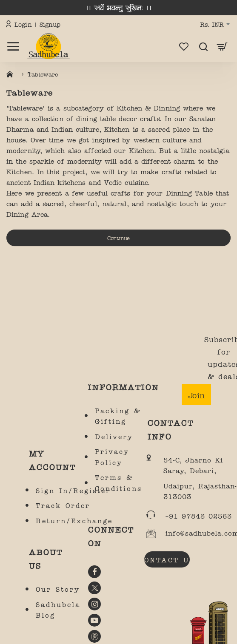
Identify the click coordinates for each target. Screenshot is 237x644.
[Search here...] (203, 46)
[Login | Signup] (34, 25)
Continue (118, 238)
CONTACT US (167, 559)
